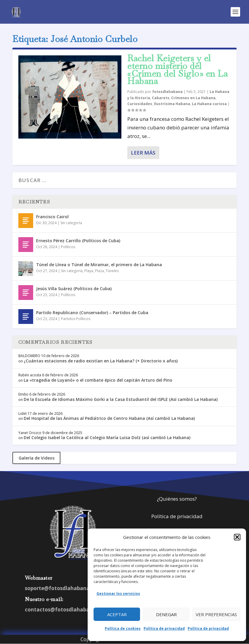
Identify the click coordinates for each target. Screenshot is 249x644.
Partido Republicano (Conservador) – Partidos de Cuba (92, 313)
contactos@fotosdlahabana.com (67, 610)
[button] (237, 537)
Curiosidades (140, 104)
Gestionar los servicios (118, 594)
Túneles (112, 271)
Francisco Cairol (52, 217)
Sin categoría (71, 223)
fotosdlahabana (167, 92)
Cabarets (161, 98)
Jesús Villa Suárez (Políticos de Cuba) (74, 289)
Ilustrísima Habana (172, 104)
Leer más (143, 153)
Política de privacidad (164, 628)
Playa (89, 271)
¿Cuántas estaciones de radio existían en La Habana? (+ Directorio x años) (101, 361)
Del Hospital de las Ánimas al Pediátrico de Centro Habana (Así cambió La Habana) (109, 418)
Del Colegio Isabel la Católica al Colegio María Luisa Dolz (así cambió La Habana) (107, 437)
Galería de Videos (37, 458)
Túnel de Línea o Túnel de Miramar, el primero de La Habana (99, 265)
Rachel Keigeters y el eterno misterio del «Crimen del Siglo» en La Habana (177, 70)
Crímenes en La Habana (193, 98)
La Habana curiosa (209, 104)
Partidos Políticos (76, 319)
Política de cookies (123, 628)
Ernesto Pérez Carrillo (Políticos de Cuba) (78, 241)
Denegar (166, 614)
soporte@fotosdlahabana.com (64, 588)
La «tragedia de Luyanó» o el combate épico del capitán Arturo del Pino (98, 380)
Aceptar (117, 614)
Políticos (68, 247)
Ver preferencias (216, 614)
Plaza (99, 271)
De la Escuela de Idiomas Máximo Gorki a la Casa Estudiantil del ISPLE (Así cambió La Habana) (121, 399)
